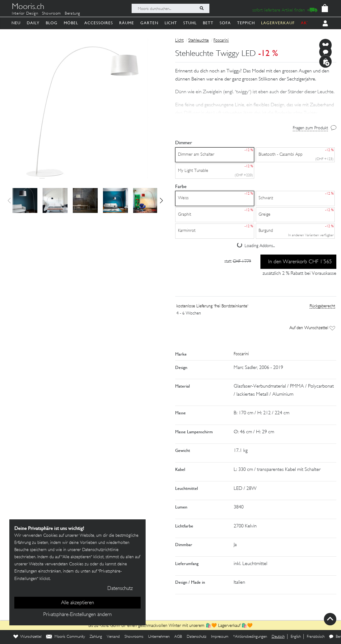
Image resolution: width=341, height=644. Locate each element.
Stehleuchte (199, 41)
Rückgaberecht (322, 306)
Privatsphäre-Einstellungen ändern (77, 615)
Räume (127, 23)
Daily (33, 23)
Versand (113, 637)
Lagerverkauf (229, 626)
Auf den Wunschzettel (312, 328)
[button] (161, 200)
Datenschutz (196, 637)
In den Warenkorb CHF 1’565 (300, 262)
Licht (171, 23)
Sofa (225, 23)
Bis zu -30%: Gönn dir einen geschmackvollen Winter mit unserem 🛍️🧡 (153, 626)
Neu (16, 23)
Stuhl (190, 23)
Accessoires (99, 23)
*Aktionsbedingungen (250, 637)
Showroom (51, 14)
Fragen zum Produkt (310, 128)
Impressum (220, 637)
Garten (149, 23)
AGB (178, 637)
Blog (52, 23)
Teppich (246, 23)
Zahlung (96, 637)
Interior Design (25, 14)
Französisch (316, 637)
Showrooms (134, 637)
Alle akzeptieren (77, 603)
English (296, 637)
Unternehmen (159, 637)
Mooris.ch (28, 7)
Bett (208, 23)
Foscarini (221, 41)
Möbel (71, 23)
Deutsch (278, 637)
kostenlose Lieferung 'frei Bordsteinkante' (212, 306)
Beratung (72, 14)
